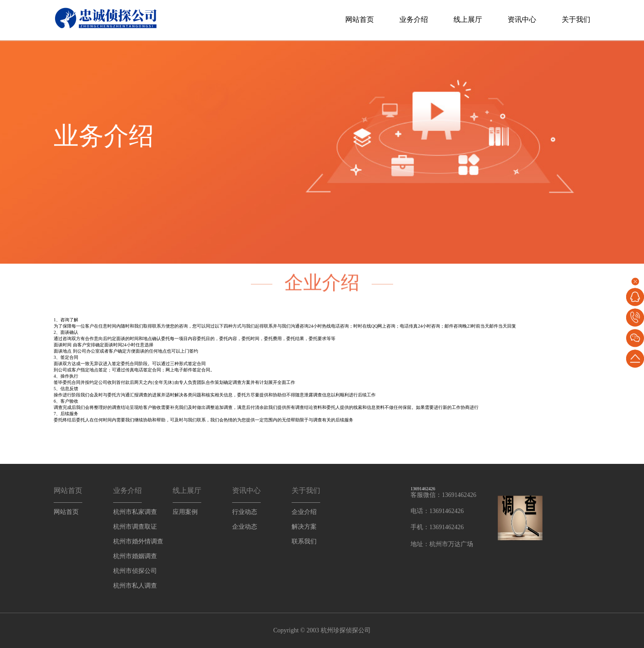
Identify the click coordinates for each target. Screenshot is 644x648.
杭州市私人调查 (135, 586)
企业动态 (245, 527)
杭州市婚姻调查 (135, 556)
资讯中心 (522, 19)
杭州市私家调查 (135, 512)
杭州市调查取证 (135, 527)
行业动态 (245, 512)
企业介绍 (304, 512)
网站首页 (360, 19)
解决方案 (304, 527)
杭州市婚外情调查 (138, 541)
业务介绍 (414, 19)
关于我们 (576, 19)
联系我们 (304, 541)
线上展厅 (468, 19)
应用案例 (185, 512)
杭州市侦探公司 (135, 571)
